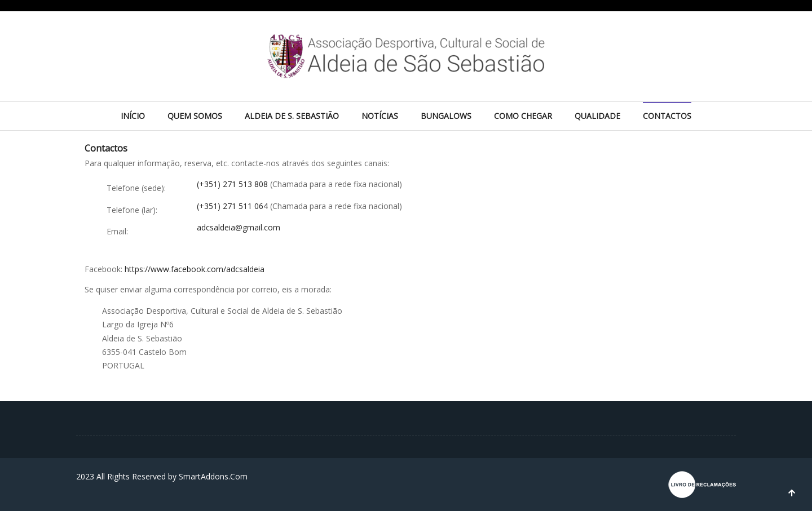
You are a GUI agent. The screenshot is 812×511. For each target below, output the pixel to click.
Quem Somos (195, 116)
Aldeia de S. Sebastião (292, 116)
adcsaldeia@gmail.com (239, 227)
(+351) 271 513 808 (233, 184)
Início (133, 116)
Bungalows (446, 116)
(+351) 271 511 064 (233, 206)
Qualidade (597, 116)
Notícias (380, 116)
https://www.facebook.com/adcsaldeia (195, 269)
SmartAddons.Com (213, 476)
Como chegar (523, 116)
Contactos (667, 116)
